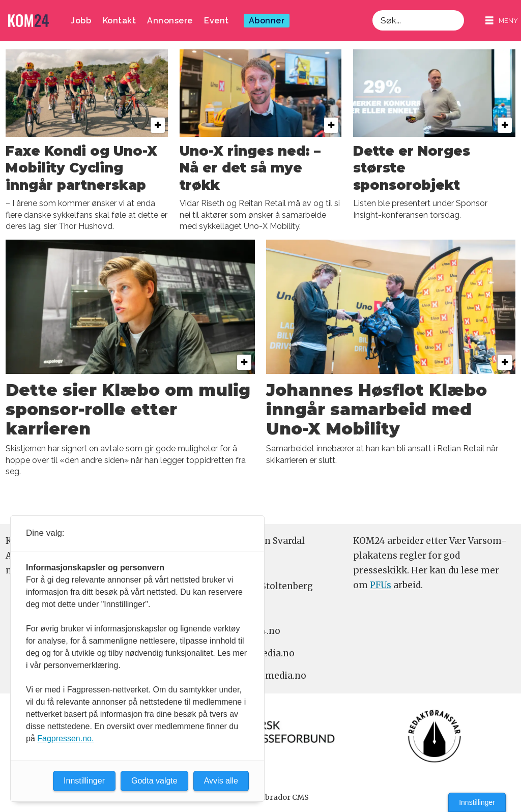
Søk (372, 10)
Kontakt (120, 21)
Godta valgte (154, 781)
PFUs (381, 585)
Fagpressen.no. (65, 738)
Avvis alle (221, 781)
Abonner (267, 21)
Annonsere (170, 21)
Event (216, 21)
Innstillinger (477, 802)
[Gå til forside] (28, 21)
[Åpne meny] (502, 21)
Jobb (81, 21)
